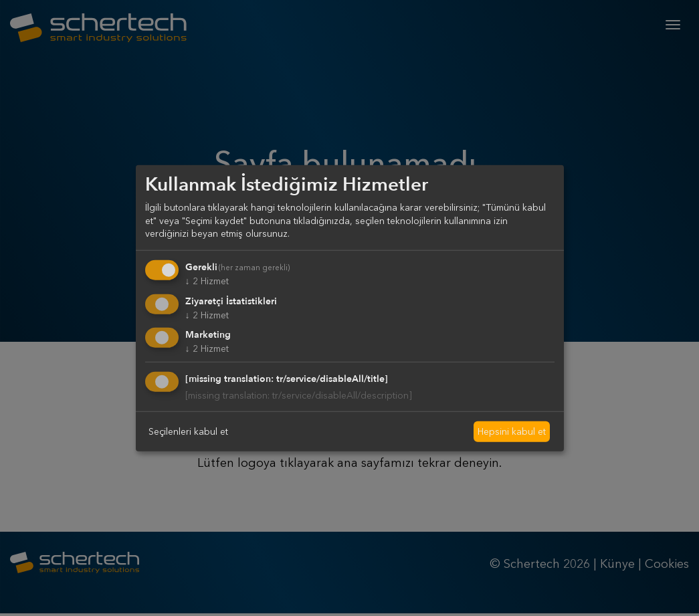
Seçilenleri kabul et (188, 431)
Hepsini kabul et (512, 431)
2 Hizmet (207, 281)
